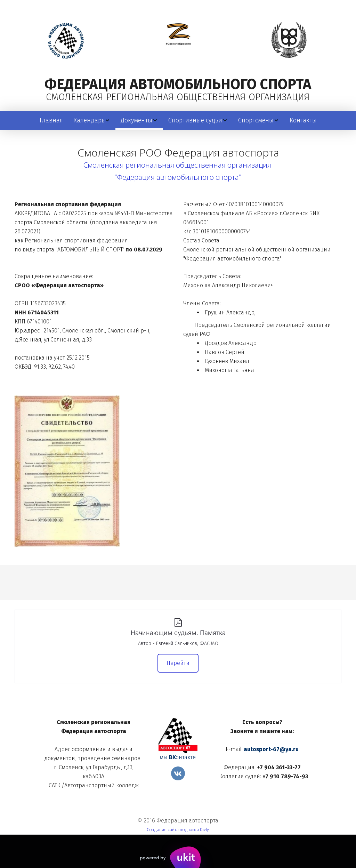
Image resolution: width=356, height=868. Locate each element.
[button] (92, 120)
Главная (51, 120)
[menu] (178, 120)
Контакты (303, 120)
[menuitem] (51, 120)
